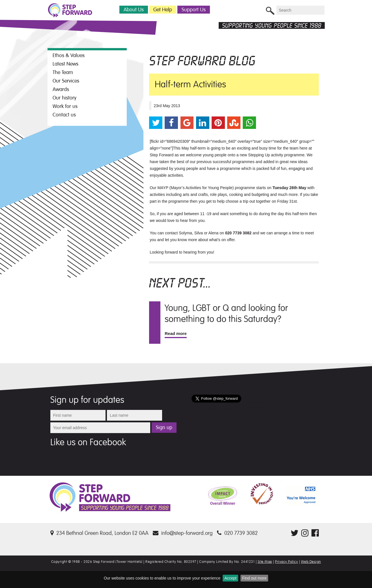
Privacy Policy (286, 562)
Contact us (64, 115)
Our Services (66, 81)
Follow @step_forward (266, 403)
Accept (230, 578)
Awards (61, 89)
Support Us (194, 10)
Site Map (265, 562)
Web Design (311, 562)
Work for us (65, 106)
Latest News (65, 64)
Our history (64, 98)
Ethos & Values (69, 55)
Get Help (163, 10)
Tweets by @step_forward (214, 409)
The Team (63, 72)
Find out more (254, 578)
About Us (134, 10)
